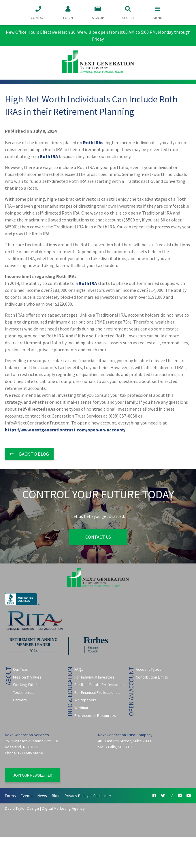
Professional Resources (95, 715)
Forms (10, 796)
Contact (38, 12)
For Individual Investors (94, 677)
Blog (56, 796)
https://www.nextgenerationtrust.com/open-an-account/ (65, 430)
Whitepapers (85, 700)
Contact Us (98, 537)
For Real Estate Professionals (100, 685)
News (42, 796)
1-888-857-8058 (30, 753)
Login (68, 12)
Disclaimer (102, 796)
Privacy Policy (77, 796)
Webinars (82, 708)
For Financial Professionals (97, 692)
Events (27, 796)
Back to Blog (29, 454)
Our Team (21, 669)
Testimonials (24, 692)
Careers (20, 700)
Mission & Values (27, 677)
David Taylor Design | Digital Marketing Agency (45, 808)
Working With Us (27, 685)
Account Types (149, 669)
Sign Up (98, 12)
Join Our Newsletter (33, 775)
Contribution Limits (152, 677)
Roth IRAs (93, 142)
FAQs (79, 669)
